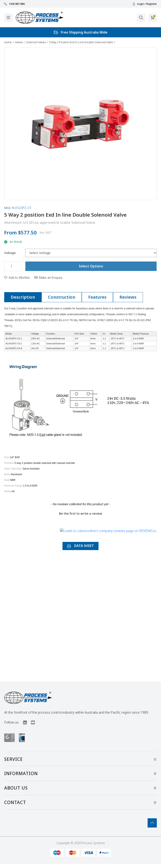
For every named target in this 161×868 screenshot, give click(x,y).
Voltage (10, 253)
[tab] (23, 297)
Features (97, 297)
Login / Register (145, 4)
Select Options (91, 266)
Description (23, 297)
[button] (17, 277)
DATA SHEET (80, 546)
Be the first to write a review (80, 513)
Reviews (128, 297)
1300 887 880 (14, 4)
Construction (62, 297)
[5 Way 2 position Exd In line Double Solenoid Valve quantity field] (13, 266)
